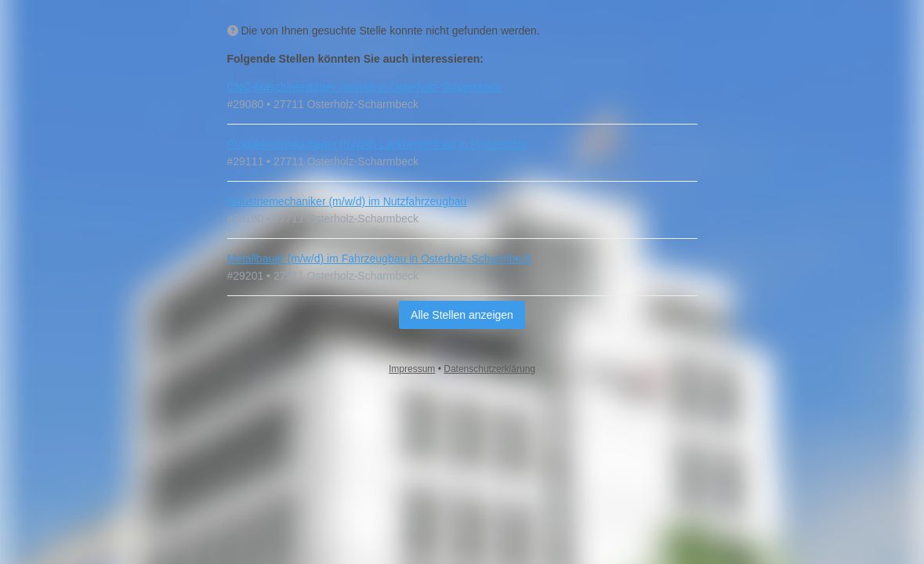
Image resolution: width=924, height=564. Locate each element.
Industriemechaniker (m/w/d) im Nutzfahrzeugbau (347, 201)
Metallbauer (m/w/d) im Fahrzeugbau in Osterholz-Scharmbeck (380, 258)
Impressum (412, 369)
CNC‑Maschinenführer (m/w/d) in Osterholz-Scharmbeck (365, 87)
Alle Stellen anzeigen (462, 315)
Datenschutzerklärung (489, 369)
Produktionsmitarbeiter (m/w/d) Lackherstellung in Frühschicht (378, 144)
